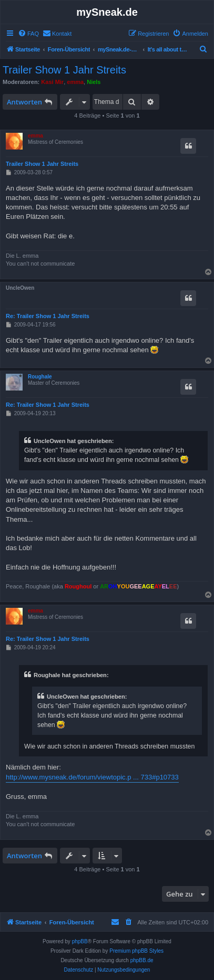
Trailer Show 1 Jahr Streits (64, 70)
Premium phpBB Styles (136, 951)
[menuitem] (28, 34)
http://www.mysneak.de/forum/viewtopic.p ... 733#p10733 (92, 777)
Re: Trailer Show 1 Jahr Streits (48, 316)
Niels (94, 82)
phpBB (80, 941)
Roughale (40, 377)
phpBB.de (142, 960)
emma (75, 82)
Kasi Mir (52, 82)
